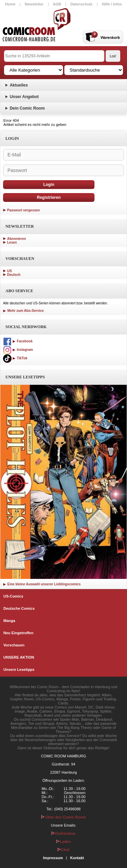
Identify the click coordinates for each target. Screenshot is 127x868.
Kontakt (77, 858)
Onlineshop (63, 833)
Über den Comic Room (64, 817)
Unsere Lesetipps (19, 669)
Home (10, 4)
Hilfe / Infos (112, 4)
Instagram (18, 350)
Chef (63, 850)
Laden (63, 842)
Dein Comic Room (27, 108)
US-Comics (13, 596)
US (9, 271)
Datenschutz (81, 4)
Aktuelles (19, 85)
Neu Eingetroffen (18, 633)
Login (49, 185)
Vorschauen (14, 645)
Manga (9, 621)
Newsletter (34, 4)
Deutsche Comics (19, 608)
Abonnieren (17, 239)
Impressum (53, 858)
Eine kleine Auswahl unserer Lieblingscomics (42, 584)
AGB (57, 4)
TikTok (15, 358)
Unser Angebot (24, 97)
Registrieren (49, 197)
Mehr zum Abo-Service (23, 311)
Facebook (18, 341)
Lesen (12, 242)
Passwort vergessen (24, 210)
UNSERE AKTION (19, 657)
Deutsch (14, 275)
